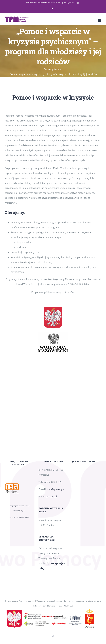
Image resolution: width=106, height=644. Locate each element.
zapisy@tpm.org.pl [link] (72, 2)
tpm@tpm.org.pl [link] (56, 489)
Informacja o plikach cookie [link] (19, 517)
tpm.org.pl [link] (51, 496)
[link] (52, 9)
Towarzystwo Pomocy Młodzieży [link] (21, 601)
